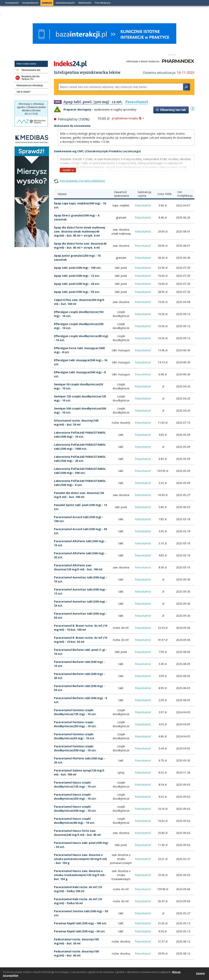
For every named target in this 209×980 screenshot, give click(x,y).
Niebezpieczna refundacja (30, 85)
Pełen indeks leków (26, 64)
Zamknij (200, 973)
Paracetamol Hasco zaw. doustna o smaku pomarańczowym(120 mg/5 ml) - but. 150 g (80, 859)
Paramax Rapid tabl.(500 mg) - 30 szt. (80, 931)
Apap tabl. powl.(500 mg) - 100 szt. (78, 268)
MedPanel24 (85, 3)
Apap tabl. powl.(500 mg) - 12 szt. (77, 276)
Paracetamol (143, 205)
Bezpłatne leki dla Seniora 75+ (30, 78)
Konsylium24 (12, 3)
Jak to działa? (23, 92)
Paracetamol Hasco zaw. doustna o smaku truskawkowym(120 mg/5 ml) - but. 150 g (80, 875)
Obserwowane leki (31, 70)
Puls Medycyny (103, 3)
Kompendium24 (30, 3)
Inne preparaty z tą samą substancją (82, 181)
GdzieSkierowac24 (65, 3)
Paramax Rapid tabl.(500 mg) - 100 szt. (80, 923)
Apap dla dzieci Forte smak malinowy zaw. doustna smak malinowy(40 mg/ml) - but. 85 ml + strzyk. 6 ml (80, 231)
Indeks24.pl (70, 64)
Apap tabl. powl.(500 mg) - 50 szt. (77, 292)
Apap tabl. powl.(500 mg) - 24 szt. (77, 284)
